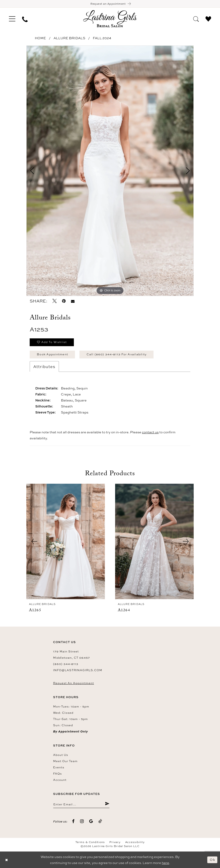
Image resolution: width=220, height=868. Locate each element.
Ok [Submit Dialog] (212, 860)
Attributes (44, 366)
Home (40, 38)
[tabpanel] (110, 171)
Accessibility (135, 842)
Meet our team (65, 761)
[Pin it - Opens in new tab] (64, 301)
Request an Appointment (74, 683)
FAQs (57, 773)
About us (61, 755)
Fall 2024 (102, 38)
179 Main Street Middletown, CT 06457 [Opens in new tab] (72, 654)
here (165, 863)
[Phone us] (25, 19)
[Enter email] (81, 804)
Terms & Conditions (90, 842)
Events (59, 767)
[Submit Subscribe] (107, 804)
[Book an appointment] (110, 4)
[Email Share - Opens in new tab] (73, 301)
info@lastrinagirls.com (78, 670)
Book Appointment (52, 354)
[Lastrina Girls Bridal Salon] (110, 19)
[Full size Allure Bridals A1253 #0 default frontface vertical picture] (110, 171)
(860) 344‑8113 (66, 664)
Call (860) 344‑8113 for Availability (117, 354)
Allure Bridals (69, 38)
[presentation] (66, 542)
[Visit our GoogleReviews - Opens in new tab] (91, 821)
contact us (150, 432)
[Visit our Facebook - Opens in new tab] (73, 821)
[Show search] (196, 19)
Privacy (115, 842)
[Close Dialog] (7, 860)
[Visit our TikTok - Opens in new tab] (100, 821)
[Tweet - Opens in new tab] (55, 301)
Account (60, 780)
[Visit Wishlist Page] (208, 19)
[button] (12, 19)
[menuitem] (12, 19)
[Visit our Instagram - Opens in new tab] (82, 821)
